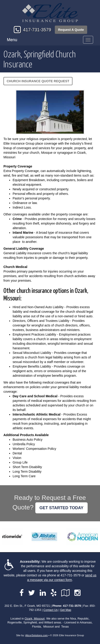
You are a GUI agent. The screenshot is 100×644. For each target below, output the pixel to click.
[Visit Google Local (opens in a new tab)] (65, 593)
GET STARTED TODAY (61, 508)
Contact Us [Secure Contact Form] (50, 610)
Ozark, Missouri (35, 619)
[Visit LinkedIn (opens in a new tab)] (43, 593)
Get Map (66, 610)
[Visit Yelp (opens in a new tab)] (54, 593)
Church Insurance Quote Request (38, 81)
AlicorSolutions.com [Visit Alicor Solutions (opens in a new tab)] (36, 635)
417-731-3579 (37, 30)
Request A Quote (71, 30)
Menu (12, 40)
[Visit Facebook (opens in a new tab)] (22, 593)
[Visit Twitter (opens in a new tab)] (32, 593)
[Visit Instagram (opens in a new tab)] (77, 593)
